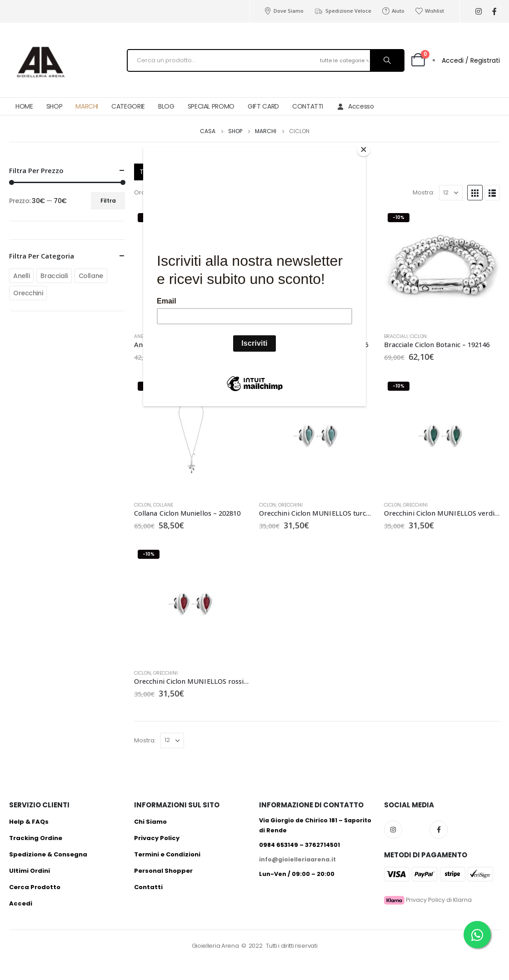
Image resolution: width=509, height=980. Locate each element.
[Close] (364, 149)
